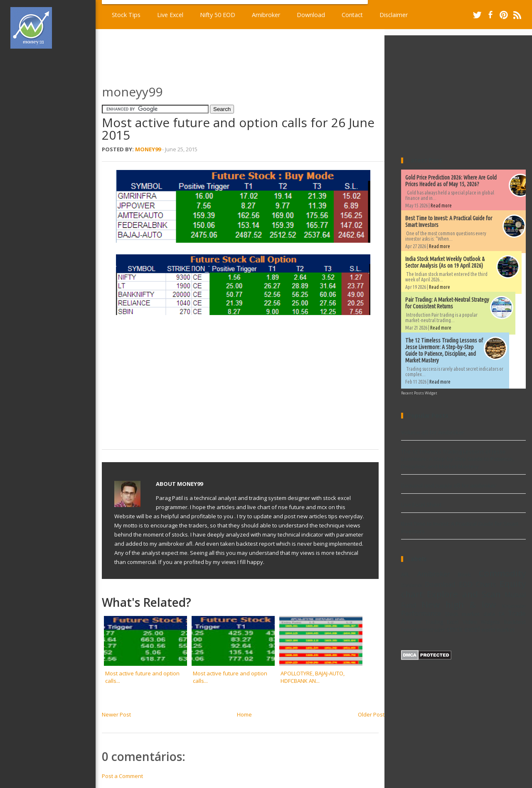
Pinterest (504, 15)
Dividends (411, 585)
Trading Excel (442, 622)
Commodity (502, 573)
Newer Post (116, 714)
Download (311, 15)
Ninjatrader (514, 606)
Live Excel (170, 15)
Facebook (490, 15)
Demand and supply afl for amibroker (449, 485)
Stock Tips (126, 15)
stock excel (463, 629)
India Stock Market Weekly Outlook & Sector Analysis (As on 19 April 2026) (445, 262)
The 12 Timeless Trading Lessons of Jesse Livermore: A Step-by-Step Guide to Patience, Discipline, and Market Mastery (444, 350)
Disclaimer (394, 15)
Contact (352, 15)
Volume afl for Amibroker (433, 432)
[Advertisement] (53, 180)
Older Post (371, 714)
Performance (421, 613)
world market (498, 630)
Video (470, 622)
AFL (405, 574)
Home (244, 714)
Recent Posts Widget (419, 393)
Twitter (477, 15)
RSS (517, 15)
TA (501, 614)
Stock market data (470, 614)
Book (464, 574)
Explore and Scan (464, 594)
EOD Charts (478, 584)
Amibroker (266, 15)
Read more (441, 206)
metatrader (432, 630)
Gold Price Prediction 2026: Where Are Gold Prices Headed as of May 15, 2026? (451, 181)
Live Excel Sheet (421, 505)
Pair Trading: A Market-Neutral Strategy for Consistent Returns (447, 303)
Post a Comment (122, 776)
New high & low (459, 604)
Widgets (490, 622)
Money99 (148, 149)
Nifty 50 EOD (218, 15)
